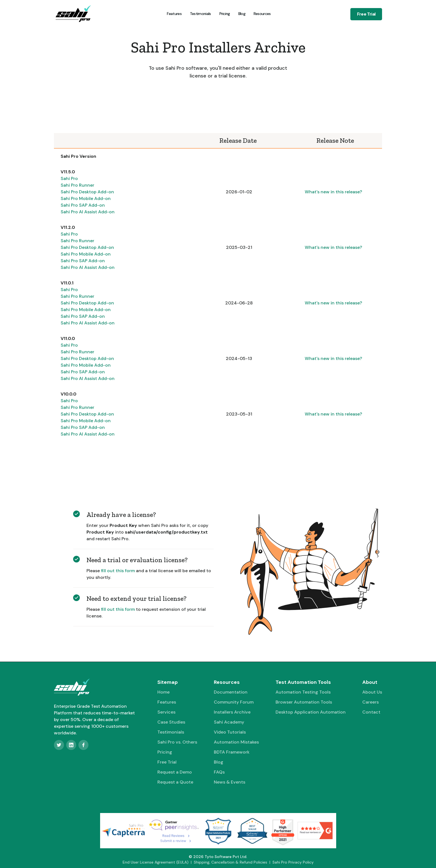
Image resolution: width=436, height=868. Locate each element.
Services (166, 712)
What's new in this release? (333, 192)
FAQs (219, 772)
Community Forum (234, 702)
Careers (371, 702)
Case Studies (171, 722)
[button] (262, 14)
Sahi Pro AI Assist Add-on (88, 212)
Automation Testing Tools (303, 692)
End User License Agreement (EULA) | (158, 862)
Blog (242, 14)
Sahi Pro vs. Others (177, 742)
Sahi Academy (229, 722)
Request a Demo (175, 772)
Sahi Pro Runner (77, 185)
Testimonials (200, 14)
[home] (73, 14)
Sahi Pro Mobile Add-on (86, 198)
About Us (372, 692)
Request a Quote (175, 782)
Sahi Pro (69, 178)
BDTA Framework (232, 752)
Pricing (225, 14)
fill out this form (118, 571)
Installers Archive (232, 712)
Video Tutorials (230, 732)
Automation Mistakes (236, 742)
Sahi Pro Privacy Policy (293, 862)
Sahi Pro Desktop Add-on (87, 192)
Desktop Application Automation (311, 712)
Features (174, 14)
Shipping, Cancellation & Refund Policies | (233, 862)
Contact (371, 712)
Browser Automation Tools (304, 702)
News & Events (230, 782)
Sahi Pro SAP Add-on (83, 205)
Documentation (231, 692)
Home (163, 692)
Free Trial (366, 14)
